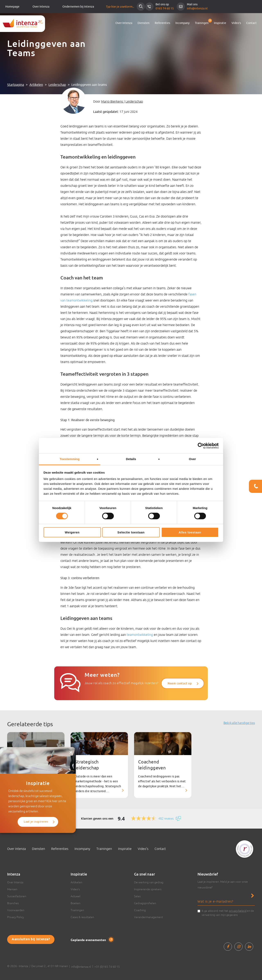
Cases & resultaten (82, 917)
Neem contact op (180, 683)
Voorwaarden (16, 910)
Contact (251, 23)
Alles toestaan (190, 532)
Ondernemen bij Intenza (78, 7)
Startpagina (16, 85)
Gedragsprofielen (145, 903)
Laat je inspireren (36, 822)
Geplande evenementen (92, 940)
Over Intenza (41, 7)
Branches (13, 903)
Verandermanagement (149, 917)
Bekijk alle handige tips (239, 723)
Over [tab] (193, 459)
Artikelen (36, 85)
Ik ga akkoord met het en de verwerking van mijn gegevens (228, 913)
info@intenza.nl (197, 9)
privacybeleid (238, 911)
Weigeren (72, 532)
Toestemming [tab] (70, 459)
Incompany (182, 23)
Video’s (236, 23)
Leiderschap (57, 85)
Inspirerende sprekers (148, 889)
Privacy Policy (16, 917)
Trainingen (202, 23)
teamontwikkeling (140, 635)
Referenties (162, 23)
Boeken (76, 903)
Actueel (76, 896)
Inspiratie (220, 23)
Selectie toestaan (131, 532)
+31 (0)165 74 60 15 (107, 967)
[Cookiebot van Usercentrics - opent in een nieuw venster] (201, 446)
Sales (137, 896)
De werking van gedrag (149, 882)
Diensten (143, 23)
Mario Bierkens (112, 101)
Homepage (12, 7)
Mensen (12, 889)
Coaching (140, 910)
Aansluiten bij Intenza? (31, 939)
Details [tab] (131, 459)
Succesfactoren (17, 896)
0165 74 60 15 (165, 9)
